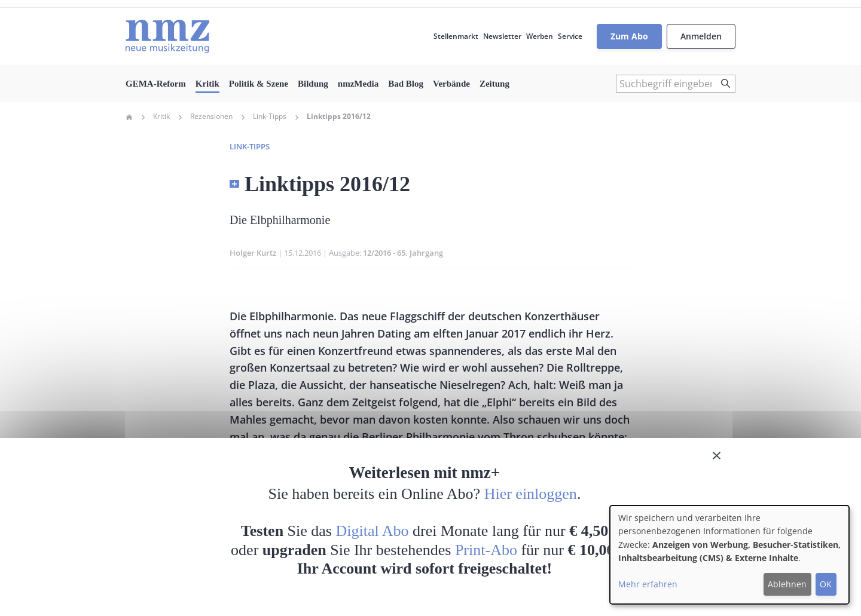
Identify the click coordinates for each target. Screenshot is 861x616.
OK (826, 584)
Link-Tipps (270, 117)
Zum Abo (629, 36)
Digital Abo (373, 531)
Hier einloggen (531, 494)
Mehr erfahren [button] (648, 584)
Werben (540, 36)
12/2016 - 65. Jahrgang (403, 253)
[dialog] (729, 555)
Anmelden (701, 36)
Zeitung (494, 84)
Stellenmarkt (456, 36)
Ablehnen (787, 584)
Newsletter (502, 36)
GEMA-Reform (156, 84)
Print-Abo (486, 550)
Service (570, 36)
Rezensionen (211, 117)
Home (129, 117)
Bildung (313, 84)
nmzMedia (358, 84)
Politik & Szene (259, 84)
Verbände (451, 84)
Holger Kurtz (253, 253)
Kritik (207, 84)
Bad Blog (406, 84)
